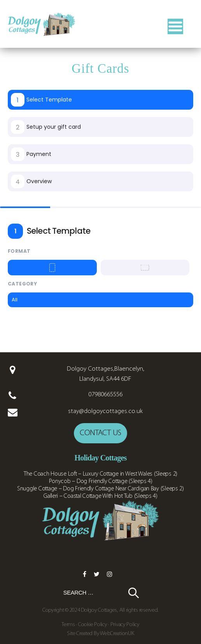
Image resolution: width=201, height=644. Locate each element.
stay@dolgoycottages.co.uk (105, 411)
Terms (69, 625)
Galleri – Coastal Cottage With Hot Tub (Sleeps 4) (100, 496)
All (15, 300)
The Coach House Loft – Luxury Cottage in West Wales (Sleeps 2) (100, 474)
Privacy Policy (125, 625)
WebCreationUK (117, 634)
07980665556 (105, 395)
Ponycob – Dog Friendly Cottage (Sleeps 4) (101, 481)
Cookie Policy (93, 625)
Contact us (100, 433)
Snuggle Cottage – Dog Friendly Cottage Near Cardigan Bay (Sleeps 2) (100, 489)
